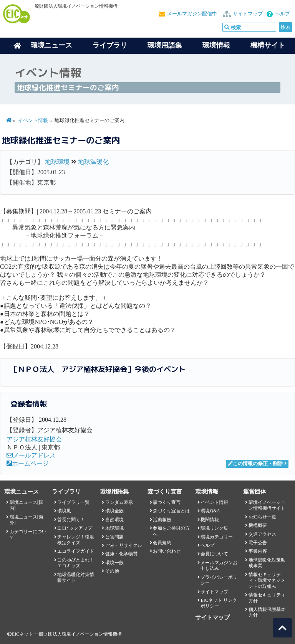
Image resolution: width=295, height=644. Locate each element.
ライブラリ (110, 45)
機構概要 (258, 525)
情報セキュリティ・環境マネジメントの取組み (267, 580)
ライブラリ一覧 (73, 502)
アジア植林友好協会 (34, 439)
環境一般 (114, 563)
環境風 (64, 511)
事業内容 (258, 551)
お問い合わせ (167, 551)
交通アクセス (262, 534)
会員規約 (162, 543)
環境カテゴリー (217, 537)
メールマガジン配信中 (192, 14)
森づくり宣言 (167, 502)
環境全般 (114, 511)
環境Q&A (210, 511)
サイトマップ (248, 14)
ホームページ (28, 463)
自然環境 (114, 520)
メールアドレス (31, 455)
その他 (112, 571)
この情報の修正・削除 (255, 464)
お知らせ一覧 (262, 517)
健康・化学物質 (121, 554)
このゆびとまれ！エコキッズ (76, 563)
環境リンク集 (214, 528)
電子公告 (258, 543)
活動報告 (162, 520)
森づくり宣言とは (171, 511)
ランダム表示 (119, 502)
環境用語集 (165, 45)
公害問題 (114, 537)
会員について (214, 554)
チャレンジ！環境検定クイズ (76, 540)
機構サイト (268, 45)
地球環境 (57, 162)
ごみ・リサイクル (124, 545)
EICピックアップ (75, 528)
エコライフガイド (76, 551)
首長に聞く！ (71, 520)
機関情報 (210, 520)
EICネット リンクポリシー (219, 603)
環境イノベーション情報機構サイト (267, 505)
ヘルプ (283, 14)
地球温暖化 (93, 162)
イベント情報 (33, 121)
